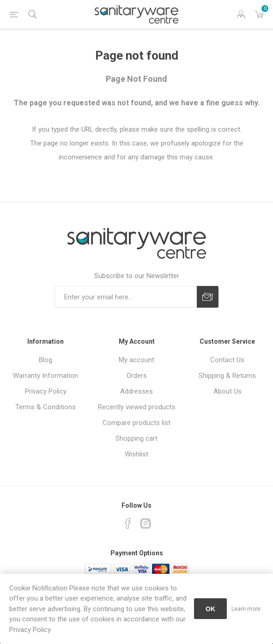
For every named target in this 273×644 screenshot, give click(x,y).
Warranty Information (45, 376)
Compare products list (136, 423)
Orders (137, 376)
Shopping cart (136, 438)
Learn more (246, 609)
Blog (45, 360)
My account (136, 360)
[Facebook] (128, 523)
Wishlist (136, 454)
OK (210, 609)
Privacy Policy (46, 391)
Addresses (136, 391)
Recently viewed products (137, 407)
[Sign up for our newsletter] (126, 297)
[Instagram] (146, 523)
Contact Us (227, 360)
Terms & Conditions (45, 407)
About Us (227, 391)
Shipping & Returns (227, 376)
